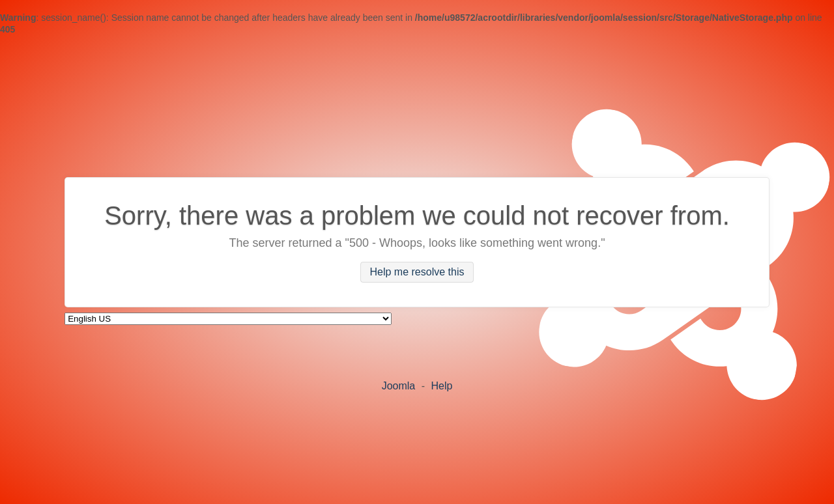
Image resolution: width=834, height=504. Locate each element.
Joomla (399, 386)
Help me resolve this (417, 273)
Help (441, 386)
